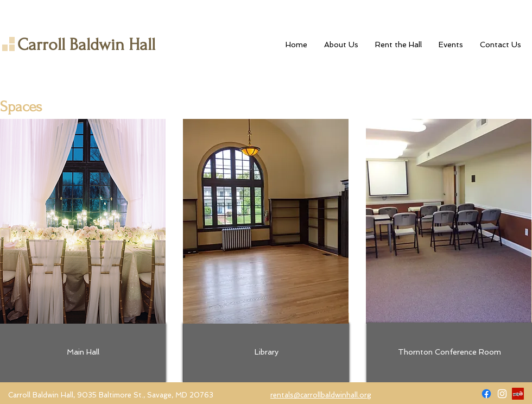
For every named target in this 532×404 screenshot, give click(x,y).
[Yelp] (518, 394)
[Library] (266, 352)
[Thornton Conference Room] (449, 352)
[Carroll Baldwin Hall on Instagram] (502, 394)
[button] (398, 45)
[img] (83, 221)
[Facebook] (486, 394)
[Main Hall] (83, 352)
